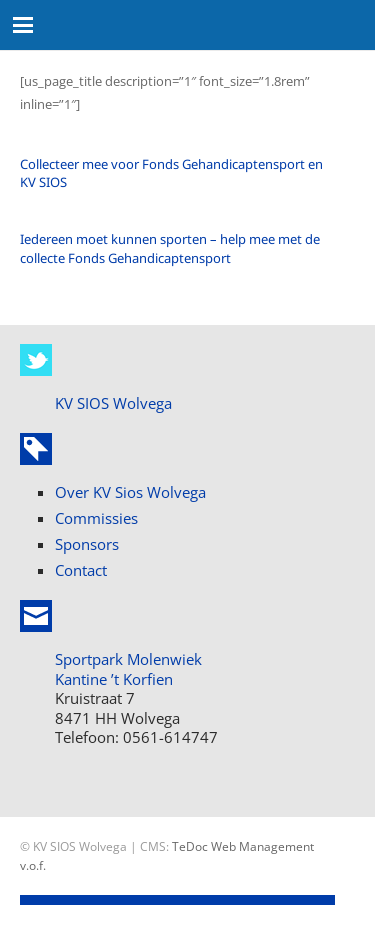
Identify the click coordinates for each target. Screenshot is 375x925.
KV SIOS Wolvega (113, 403)
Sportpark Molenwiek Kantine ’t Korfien (128, 669)
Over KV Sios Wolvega (130, 492)
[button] (23, 25)
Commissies (96, 518)
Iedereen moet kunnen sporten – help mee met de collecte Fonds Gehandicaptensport (170, 248)
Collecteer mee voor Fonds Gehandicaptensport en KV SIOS (171, 173)
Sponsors (87, 544)
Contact (81, 570)
